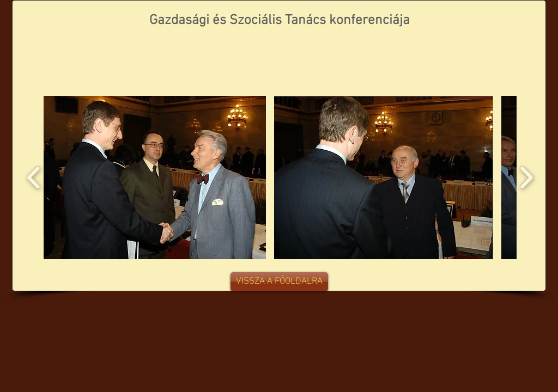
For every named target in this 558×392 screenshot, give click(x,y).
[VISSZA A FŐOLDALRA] (279, 282)
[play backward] (34, 177)
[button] (155, 177)
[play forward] (526, 177)
